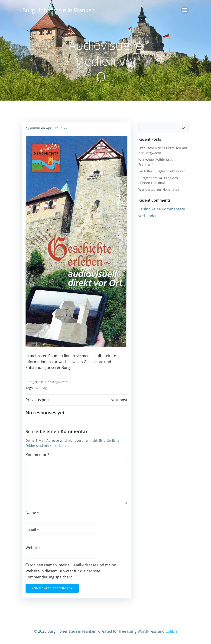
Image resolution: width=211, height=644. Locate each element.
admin (35, 128)
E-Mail (32, 531)
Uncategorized (57, 383)
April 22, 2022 (57, 128)
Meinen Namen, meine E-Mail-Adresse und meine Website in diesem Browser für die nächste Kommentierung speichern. (71, 572)
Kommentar (38, 455)
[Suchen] (183, 127)
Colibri (171, 631)
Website (33, 548)
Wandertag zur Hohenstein (159, 189)
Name (32, 513)
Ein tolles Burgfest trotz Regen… (163, 171)
